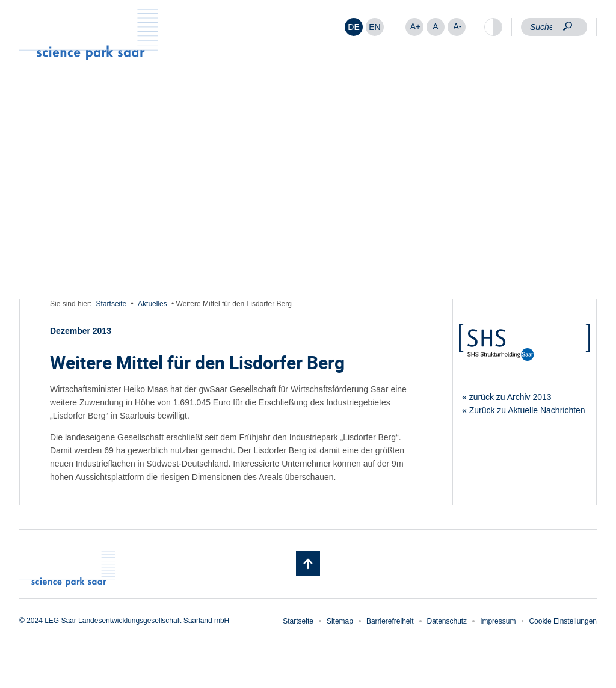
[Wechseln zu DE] (354, 27)
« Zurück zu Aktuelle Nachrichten (524, 410)
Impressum (498, 621)
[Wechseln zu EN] (375, 27)
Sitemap (340, 621)
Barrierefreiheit (390, 621)
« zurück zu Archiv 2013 (507, 397)
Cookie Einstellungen (563, 621)
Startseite (112, 304)
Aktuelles (152, 304)
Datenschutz (447, 621)
